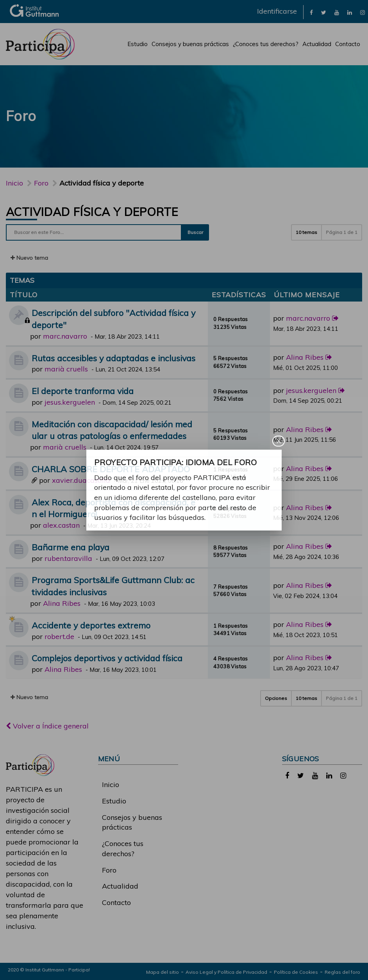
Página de (342, 232)
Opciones (276, 698)
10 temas (306, 232)
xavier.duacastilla (81, 480)
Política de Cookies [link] (296, 972)
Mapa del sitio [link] (163, 972)
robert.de (59, 636)
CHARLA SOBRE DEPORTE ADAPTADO (111, 469)
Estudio (138, 44)
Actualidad (317, 44)
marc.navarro (65, 336)
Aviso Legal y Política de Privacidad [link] (226, 972)
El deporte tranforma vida (83, 391)
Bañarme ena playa (71, 547)
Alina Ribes (305, 357)
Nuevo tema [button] (29, 258)
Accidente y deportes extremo (91, 625)
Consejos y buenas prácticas (190, 44)
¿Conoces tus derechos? (266, 44)
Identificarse (277, 11)
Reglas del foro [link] (342, 972)
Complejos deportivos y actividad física (107, 658)
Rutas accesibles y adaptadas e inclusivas (113, 358)
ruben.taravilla (68, 558)
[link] (311, 12)
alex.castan (61, 525)
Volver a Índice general (47, 726)
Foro (109, 870)
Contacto (348, 44)
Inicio (14, 183)
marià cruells (66, 369)
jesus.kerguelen (70, 402)
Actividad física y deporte (92, 212)
